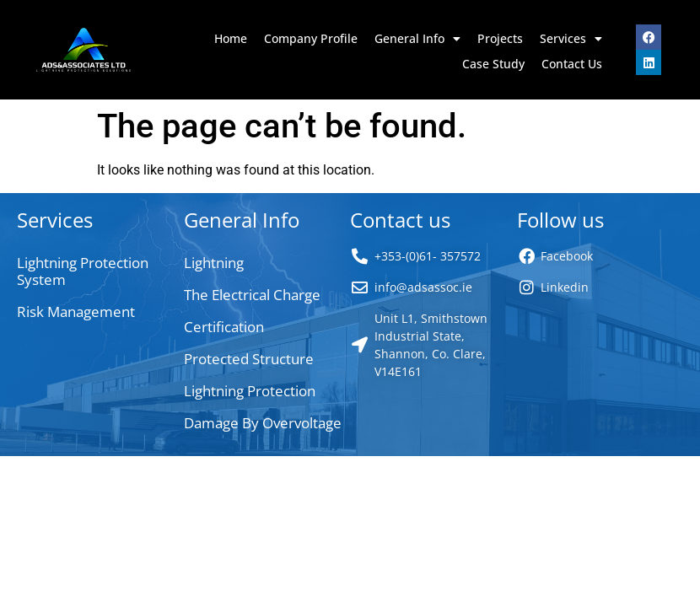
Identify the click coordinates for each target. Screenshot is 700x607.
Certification (224, 327)
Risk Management (76, 312)
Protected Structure (249, 359)
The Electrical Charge (252, 295)
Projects (500, 38)
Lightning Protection (250, 391)
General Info (417, 39)
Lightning (214, 263)
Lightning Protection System (83, 271)
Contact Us (572, 64)
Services (571, 39)
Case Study (493, 64)
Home (231, 38)
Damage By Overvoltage (263, 423)
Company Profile (311, 38)
